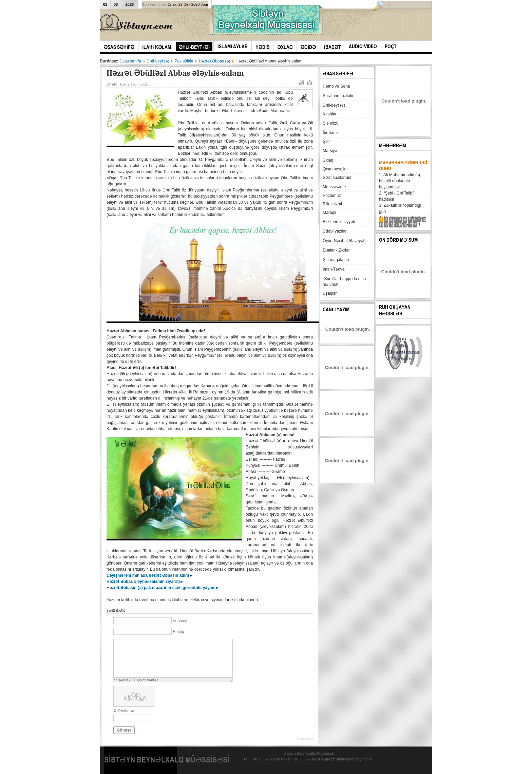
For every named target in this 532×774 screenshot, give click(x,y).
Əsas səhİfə (130, 61)
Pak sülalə (184, 61)
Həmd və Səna (336, 86)
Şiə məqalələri (336, 260)
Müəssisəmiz (335, 187)
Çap (301, 82)
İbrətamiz (331, 133)
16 (405, 225)
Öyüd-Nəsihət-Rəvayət (344, 241)
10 (424, 220)
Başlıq (178, 632)
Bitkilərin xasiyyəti (339, 222)
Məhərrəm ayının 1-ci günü (403, 166)
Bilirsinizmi (332, 204)
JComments (305, 739)
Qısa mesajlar (335, 169)
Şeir (326, 142)
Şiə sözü (330, 123)
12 (386, 225)
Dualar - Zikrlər (336, 250)
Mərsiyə (330, 151)
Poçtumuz (332, 196)
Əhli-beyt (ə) (334, 105)
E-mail (309, 82)
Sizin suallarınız (337, 178)
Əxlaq (328, 160)
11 (382, 225)
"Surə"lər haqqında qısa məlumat (344, 282)
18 (415, 225)
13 (391, 225)
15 (401, 225)
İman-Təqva (334, 269)
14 (396, 225)
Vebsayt (180, 621)
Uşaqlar (330, 293)
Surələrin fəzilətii (338, 96)
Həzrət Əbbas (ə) (215, 61)
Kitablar (330, 114)
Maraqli (329, 213)
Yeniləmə (126, 711)
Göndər (124, 730)
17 (410, 225)
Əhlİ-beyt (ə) (158, 61)
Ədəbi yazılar (335, 231)
